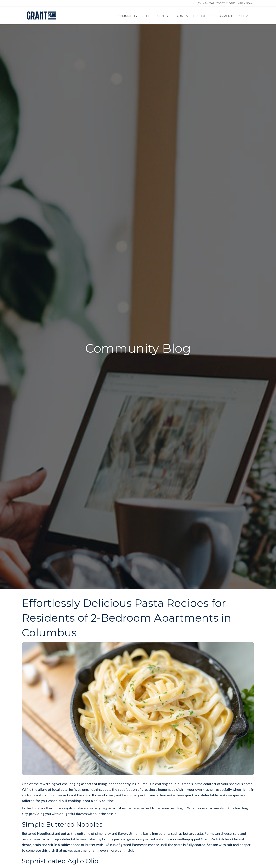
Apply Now (245, 3)
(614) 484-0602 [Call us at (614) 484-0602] (205, 3)
